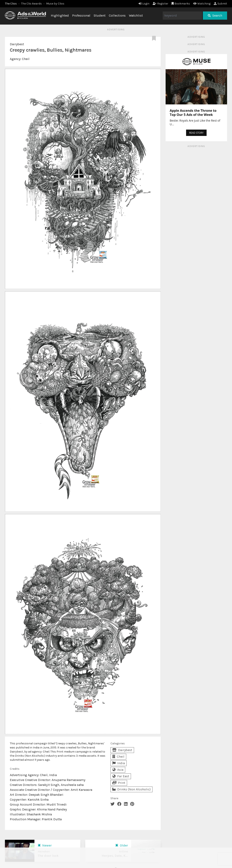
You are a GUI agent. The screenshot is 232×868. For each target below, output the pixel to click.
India (119, 763)
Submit (220, 4)
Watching (202, 4)
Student (100, 15)
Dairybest (17, 44)
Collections (117, 15)
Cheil (26, 59)
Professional (81, 15)
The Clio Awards (31, 4)
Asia (118, 770)
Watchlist (136, 15)
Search (215, 15)
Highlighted (60, 15)
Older (122, 845)
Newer (45, 845)
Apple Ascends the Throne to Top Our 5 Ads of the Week (193, 113)
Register (160, 4)
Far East (121, 776)
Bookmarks (181, 4)
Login (144, 4)
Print (119, 783)
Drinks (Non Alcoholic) (131, 789)
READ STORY (196, 133)
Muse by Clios (55, 4)
